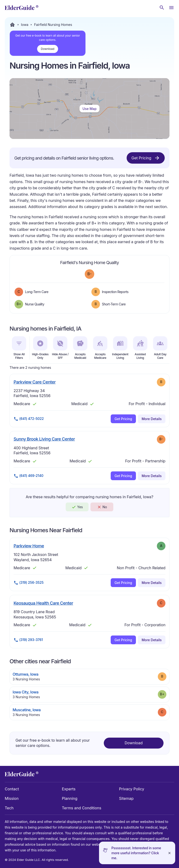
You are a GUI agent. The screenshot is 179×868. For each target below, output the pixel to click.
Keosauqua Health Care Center (43, 603)
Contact (12, 789)
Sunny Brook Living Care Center (44, 439)
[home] (22, 8)
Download (48, 49)
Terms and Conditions (82, 808)
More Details (152, 419)
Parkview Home (29, 546)
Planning (70, 798)
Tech (9, 808)
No (102, 507)
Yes (77, 507)
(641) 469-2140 (28, 476)
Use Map (89, 109)
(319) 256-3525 (29, 583)
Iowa (25, 25)
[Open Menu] (171, 8)
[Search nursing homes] (162, 8)
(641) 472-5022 (29, 419)
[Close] (169, 853)
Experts (69, 789)
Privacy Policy (132, 789)
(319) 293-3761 (28, 640)
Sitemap (126, 798)
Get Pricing (146, 158)
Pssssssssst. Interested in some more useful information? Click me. (136, 853)
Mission (12, 798)
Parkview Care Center (35, 382)
